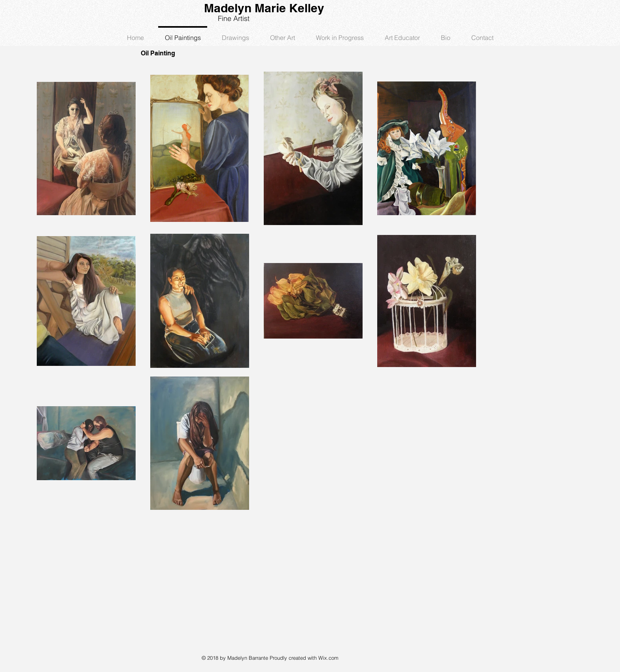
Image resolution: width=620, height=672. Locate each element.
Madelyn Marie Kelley (264, 8)
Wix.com (328, 658)
